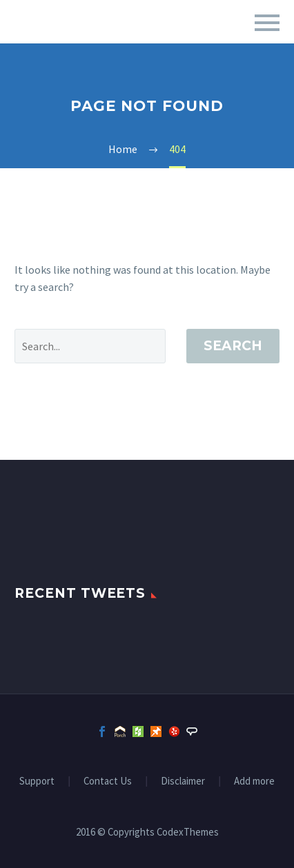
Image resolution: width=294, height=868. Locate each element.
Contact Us (108, 781)
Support (37, 781)
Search (233, 346)
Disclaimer (183, 781)
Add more (254, 781)
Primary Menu (267, 23)
